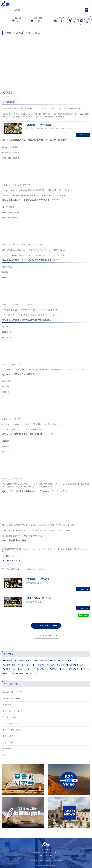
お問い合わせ (60, 19)
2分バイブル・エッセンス (12, 711)
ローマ (23, 669)
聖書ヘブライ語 (9, 736)
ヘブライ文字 (25, 665)
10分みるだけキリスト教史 (13, 692)
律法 (70, 665)
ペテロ (63, 661)
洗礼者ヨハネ (10, 669)
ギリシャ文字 (67, 669)
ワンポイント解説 (9, 717)
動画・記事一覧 (37, 19)
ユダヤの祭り (43, 661)
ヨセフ (32, 669)
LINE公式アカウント (12, 560)
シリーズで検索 (85, 21)
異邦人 (72, 661)
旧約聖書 (9, 661)
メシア (62, 665)
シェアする (87, 618)
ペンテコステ (40, 665)
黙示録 (55, 669)
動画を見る (44, 626)
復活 (54, 661)
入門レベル (44, 669)
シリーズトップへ (44, 635)
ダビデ (85, 669)
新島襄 (21, 673)
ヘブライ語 (10, 673)
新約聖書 (9, 93)
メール (7, 565)
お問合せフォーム (11, 556)
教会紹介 (16, 19)
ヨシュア (80, 665)
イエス (52, 665)
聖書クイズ (7, 705)
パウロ (31, 661)
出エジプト (32, 673)
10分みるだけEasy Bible (12, 698)
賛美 (4, 755)
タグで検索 (72, 21)
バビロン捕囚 (10, 665)
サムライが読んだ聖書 (11, 723)
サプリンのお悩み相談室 (12, 730)
